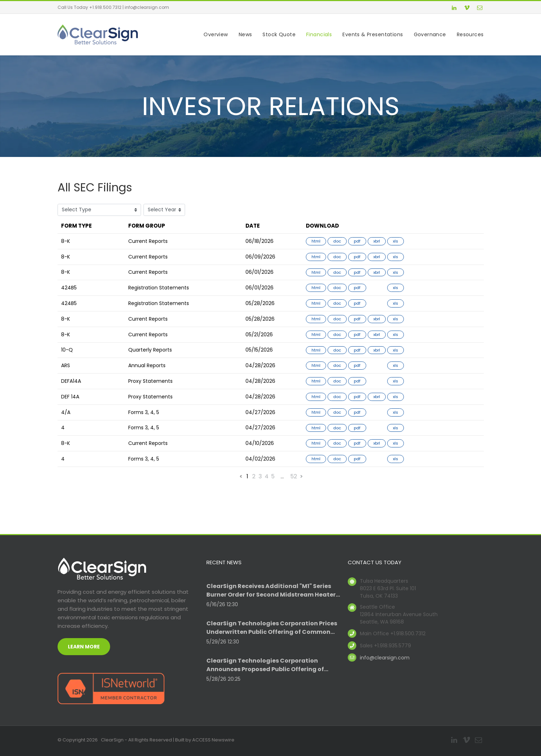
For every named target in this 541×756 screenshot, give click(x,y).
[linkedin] (454, 9)
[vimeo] (467, 9)
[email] (480, 9)
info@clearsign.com (147, 7)
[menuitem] (210, 35)
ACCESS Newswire (213, 740)
